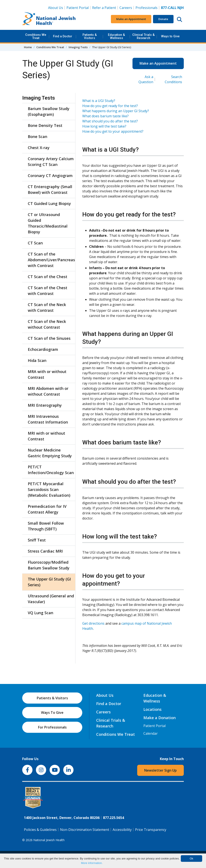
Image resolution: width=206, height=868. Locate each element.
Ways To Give (52, 713)
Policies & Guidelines (40, 830)
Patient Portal (78, 8)
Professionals (146, 8)
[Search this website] (180, 19)
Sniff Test (37, 540)
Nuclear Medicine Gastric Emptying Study (50, 453)
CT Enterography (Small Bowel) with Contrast (50, 189)
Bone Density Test (45, 125)
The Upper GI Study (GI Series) (49, 582)
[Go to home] (49, 19)
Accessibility (122, 830)
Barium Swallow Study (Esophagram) (49, 111)
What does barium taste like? (105, 116)
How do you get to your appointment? (113, 131)
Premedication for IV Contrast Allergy (47, 509)
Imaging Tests (78, 47)
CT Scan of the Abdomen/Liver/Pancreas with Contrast (51, 260)
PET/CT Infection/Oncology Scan (51, 470)
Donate (163, 19)
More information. (92, 863)
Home (28, 47)
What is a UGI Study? (99, 101)
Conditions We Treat (36, 36)
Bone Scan (38, 136)
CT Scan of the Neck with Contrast (47, 307)
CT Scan (35, 243)
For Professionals (52, 727)
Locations (152, 709)
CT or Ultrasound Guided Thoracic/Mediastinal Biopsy (48, 223)
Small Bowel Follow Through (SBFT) (46, 526)
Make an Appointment (131, 19)
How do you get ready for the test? (110, 106)
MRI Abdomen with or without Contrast (48, 391)
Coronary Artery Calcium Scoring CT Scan (51, 162)
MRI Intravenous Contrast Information (48, 419)
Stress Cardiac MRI (45, 551)
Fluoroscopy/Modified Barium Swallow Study (49, 565)
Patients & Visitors (90, 36)
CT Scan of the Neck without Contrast (47, 324)
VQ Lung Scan (40, 613)
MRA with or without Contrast (47, 374)
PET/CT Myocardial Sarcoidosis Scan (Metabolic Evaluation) (49, 489)
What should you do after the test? (110, 121)
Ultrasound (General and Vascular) (51, 599)
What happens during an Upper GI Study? (116, 111)
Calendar (151, 733)
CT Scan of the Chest (48, 277)
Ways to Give (170, 36)
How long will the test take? (104, 126)
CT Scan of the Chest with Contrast (48, 291)
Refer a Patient (104, 8)
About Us (56, 8)
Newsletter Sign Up (160, 770)
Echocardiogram (43, 349)
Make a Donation (160, 718)
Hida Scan (37, 360)
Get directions (93, 623)
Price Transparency (151, 830)
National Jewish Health (49, 840)
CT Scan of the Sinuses (49, 338)
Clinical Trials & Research (143, 36)
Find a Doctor (63, 36)
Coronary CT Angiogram (50, 176)
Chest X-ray (39, 148)
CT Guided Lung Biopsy (49, 203)
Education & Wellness (116, 36)
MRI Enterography (45, 405)
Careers (127, 7)
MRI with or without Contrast (46, 436)
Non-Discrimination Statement (85, 830)
